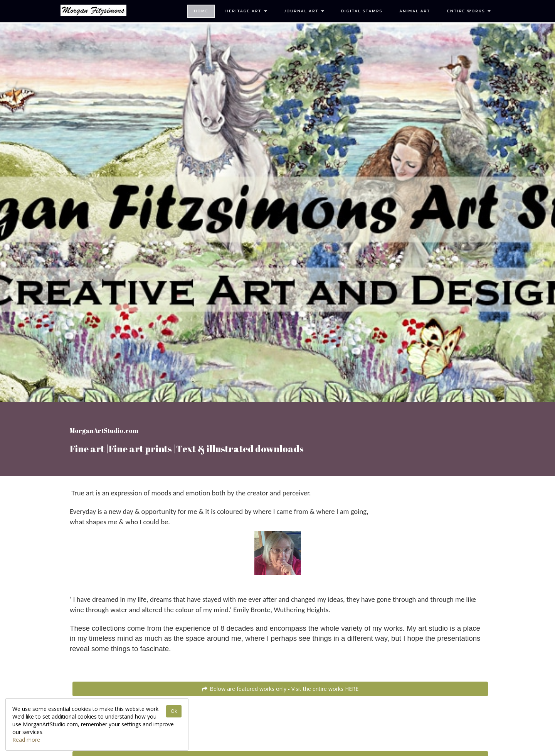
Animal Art (415, 11)
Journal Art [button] (304, 11)
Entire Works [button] (469, 11)
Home (201, 11)
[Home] (93, 10)
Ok (174, 711)
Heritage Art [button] (246, 11)
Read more (26, 740)
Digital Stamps (362, 11)
